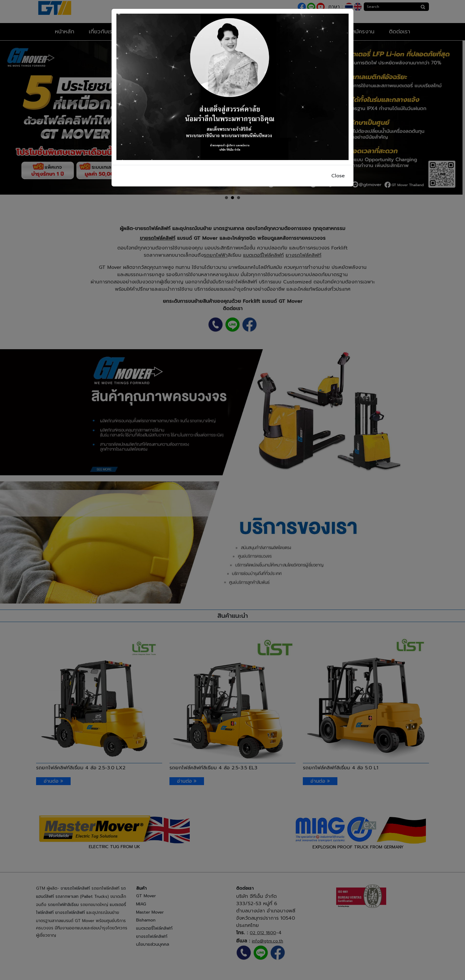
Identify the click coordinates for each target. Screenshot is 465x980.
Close (338, 176)
